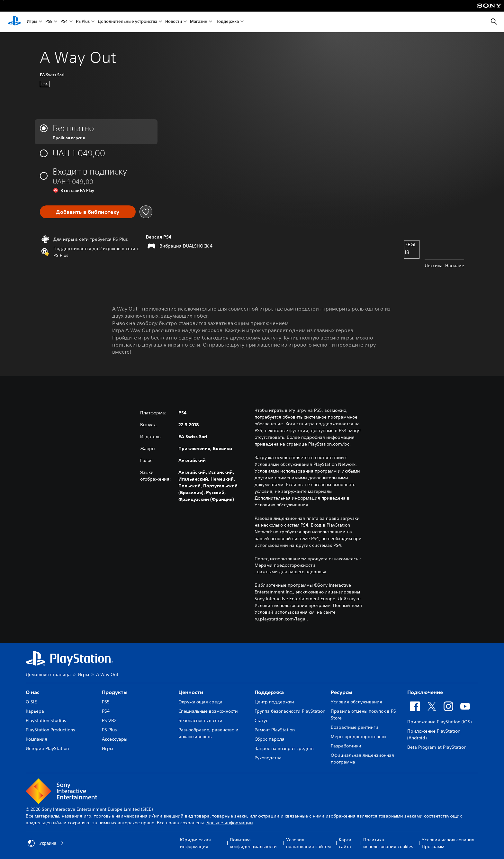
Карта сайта (345, 843)
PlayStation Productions (50, 730)
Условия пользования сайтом (308, 843)
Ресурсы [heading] (342, 692)
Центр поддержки (274, 702)
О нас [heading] (33, 692)
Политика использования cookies (388, 843)
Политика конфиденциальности (253, 843)
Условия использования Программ (448, 843)
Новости (174, 22)
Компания (36, 739)
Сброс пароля (270, 739)
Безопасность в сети (200, 720)
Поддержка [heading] (269, 692)
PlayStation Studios (46, 720)
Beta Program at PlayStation (437, 747)
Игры (32, 22)
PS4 (64, 22)
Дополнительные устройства (127, 22)
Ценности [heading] (191, 692)
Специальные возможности (208, 711)
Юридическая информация (195, 843)
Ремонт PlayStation (275, 730)
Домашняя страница (48, 674)
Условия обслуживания (356, 702)
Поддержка (227, 22)
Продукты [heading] (115, 692)
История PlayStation (47, 748)
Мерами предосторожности (285, 565)
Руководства (268, 758)
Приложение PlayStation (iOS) (439, 722)
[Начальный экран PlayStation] (14, 22)
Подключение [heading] (425, 692)
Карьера (35, 711)
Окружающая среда (200, 702)
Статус (261, 720)
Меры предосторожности (358, 737)
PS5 (49, 22)
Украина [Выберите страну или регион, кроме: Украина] (46, 843)
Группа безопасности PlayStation (290, 711)
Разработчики (346, 746)
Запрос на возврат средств (284, 748)
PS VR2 (109, 720)
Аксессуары (115, 739)
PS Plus (83, 22)
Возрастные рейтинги (355, 727)
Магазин (199, 22)
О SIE (31, 702)
